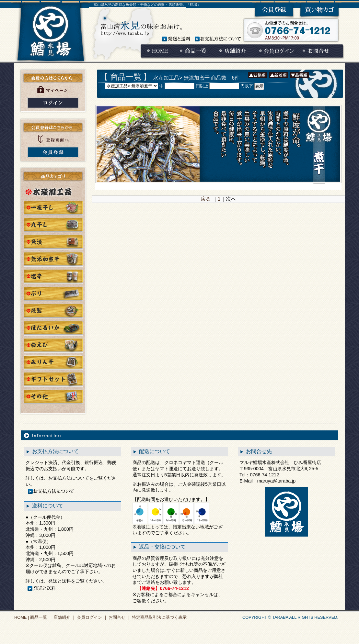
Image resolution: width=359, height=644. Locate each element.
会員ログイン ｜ (92, 617)
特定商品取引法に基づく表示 (159, 617)
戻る (206, 199)
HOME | (22, 617)
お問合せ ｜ (119, 617)
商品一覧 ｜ (41, 617)
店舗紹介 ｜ (64, 617)
